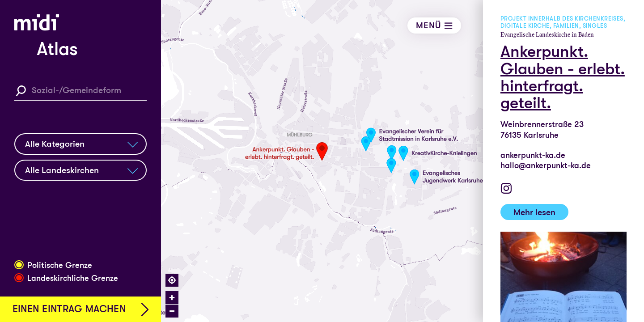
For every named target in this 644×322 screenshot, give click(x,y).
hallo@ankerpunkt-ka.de (546, 165)
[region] (402, 161)
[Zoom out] (172, 311)
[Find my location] (172, 280)
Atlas (57, 49)
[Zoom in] (172, 298)
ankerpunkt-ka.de (533, 155)
